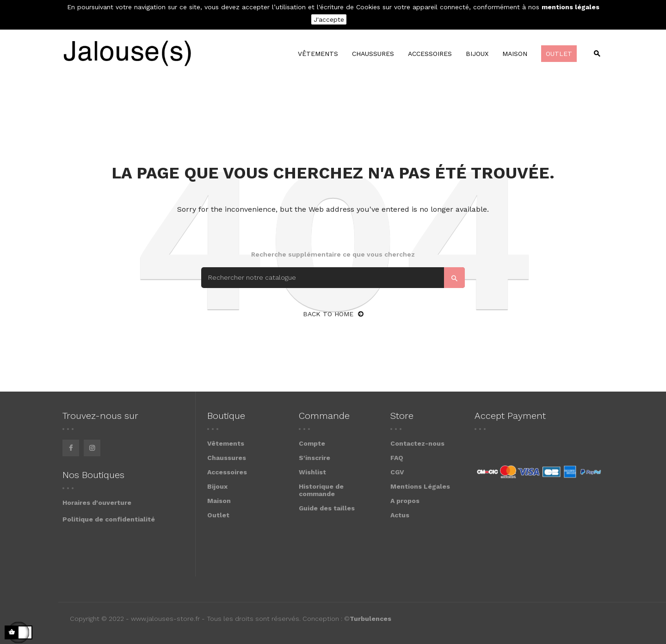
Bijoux (217, 486)
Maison (219, 501)
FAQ (397, 458)
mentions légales (570, 7)
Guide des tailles (327, 508)
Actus (400, 515)
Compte (312, 443)
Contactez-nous (417, 443)
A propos (405, 501)
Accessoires (227, 472)
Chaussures (227, 458)
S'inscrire (314, 458)
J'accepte (329, 19)
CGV (397, 472)
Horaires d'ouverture (97, 503)
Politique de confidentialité (109, 519)
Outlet (218, 515)
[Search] (333, 278)
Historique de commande (321, 490)
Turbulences (370, 619)
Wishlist (312, 472)
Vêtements (226, 443)
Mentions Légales (420, 486)
